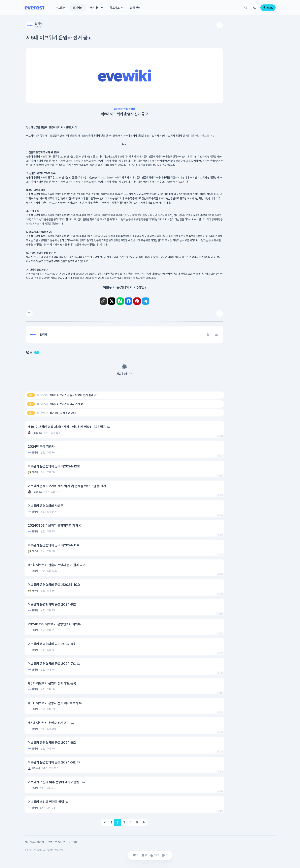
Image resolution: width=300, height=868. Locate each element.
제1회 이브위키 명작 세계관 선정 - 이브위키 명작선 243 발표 (67, 427)
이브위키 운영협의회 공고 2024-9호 (52, 604)
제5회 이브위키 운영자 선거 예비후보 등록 (55, 703)
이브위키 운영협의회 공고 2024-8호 (52, 644)
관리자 (39, 24)
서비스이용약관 (56, 842)
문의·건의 (135, 8)
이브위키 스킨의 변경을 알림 (46, 802)
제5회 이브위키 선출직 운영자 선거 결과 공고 (57, 565)
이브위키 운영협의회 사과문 (45, 506)
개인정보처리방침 (34, 842)
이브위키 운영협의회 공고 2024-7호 (52, 664)
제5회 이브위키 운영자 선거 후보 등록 (52, 683)
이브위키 (61, 8)
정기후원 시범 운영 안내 (63, 413)
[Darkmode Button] (255, 8)
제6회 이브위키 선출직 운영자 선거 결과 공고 (74, 395)
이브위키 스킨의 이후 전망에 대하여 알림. (54, 782)
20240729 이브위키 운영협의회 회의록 (54, 624)
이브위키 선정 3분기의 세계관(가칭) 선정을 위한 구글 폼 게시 (67, 486)
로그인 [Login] (268, 8)
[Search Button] (246, 8)
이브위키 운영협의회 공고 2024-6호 (52, 743)
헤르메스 (115, 8)
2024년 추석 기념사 (41, 447)
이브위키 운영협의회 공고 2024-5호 (52, 762)
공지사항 (78, 8)
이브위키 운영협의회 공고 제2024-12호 (54, 466)
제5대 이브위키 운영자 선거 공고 (49, 723)
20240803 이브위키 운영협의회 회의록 (54, 526)
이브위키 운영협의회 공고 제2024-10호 (54, 585)
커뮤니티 (95, 8)
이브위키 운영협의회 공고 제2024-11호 (54, 545)
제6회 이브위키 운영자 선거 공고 (68, 404)
